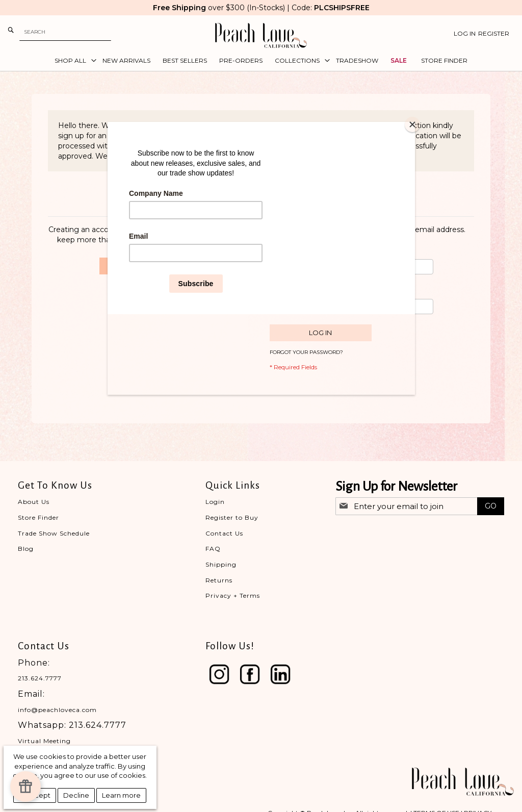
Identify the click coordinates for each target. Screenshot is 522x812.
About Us (34, 502)
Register (494, 33)
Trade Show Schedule (54, 533)
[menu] (261, 61)
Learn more (121, 795)
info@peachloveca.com (57, 710)
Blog (26, 549)
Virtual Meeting (44, 741)
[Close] (412, 124)
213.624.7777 (40, 678)
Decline (76, 795)
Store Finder (38, 517)
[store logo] (261, 35)
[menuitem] (72, 61)
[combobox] (65, 32)
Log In (465, 33)
